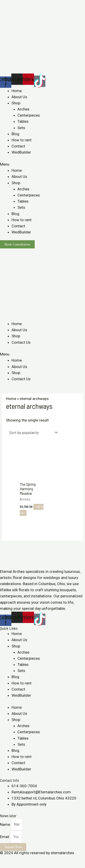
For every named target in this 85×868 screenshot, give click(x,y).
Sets (21, 128)
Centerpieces (29, 115)
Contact (18, 146)
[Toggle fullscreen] (24, 859)
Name (5, 824)
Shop (16, 103)
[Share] (15, 859)
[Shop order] (32, 433)
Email (5, 837)
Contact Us (21, 342)
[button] (42, 164)
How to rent (22, 140)
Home (17, 91)
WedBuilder (21, 152)
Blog (15, 134)
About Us (19, 97)
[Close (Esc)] (5, 859)
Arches (23, 109)
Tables (23, 121)
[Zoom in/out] (34, 859)
